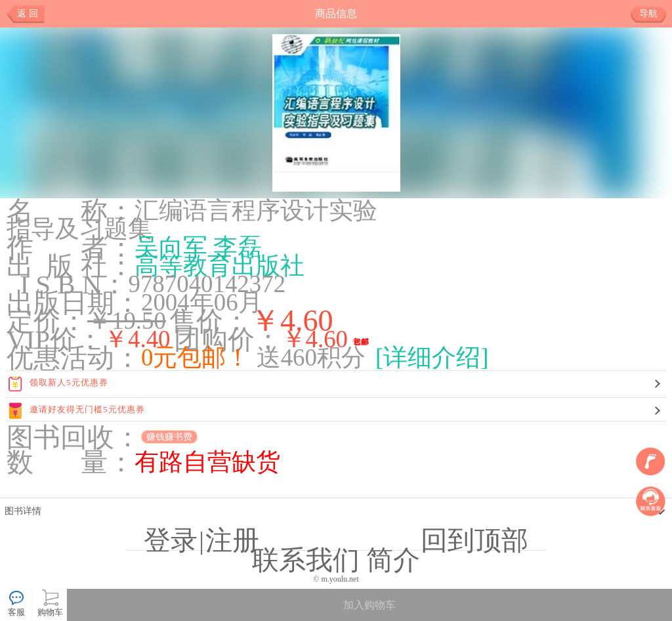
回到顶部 (474, 540)
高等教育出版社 (220, 266)
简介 (393, 560)
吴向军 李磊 (198, 247)
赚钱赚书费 (169, 437)
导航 (653, 14)
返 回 (28, 13)
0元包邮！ (196, 357)
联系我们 (306, 560)
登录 (171, 540)
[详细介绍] (432, 357)
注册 (232, 540)
